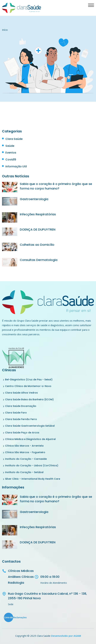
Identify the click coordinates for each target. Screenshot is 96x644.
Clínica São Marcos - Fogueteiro (25, 452)
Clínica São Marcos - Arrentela (24, 446)
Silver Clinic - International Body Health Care (33, 479)
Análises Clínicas (21, 577)
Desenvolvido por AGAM (66, 636)
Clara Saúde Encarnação (21, 406)
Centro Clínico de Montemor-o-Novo (28, 386)
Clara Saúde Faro (16, 413)
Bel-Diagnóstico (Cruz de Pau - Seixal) (29, 380)
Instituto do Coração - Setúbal (24, 472)
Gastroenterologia (34, 199)
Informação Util (16, 166)
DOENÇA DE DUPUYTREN (38, 229)
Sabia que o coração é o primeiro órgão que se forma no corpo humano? (56, 186)
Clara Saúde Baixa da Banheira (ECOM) (29, 399)
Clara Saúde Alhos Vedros (21, 393)
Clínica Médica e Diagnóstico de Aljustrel (30, 439)
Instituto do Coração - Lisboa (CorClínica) (32, 465)
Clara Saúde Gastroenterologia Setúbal (30, 426)
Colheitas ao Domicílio (37, 245)
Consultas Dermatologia (39, 260)
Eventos (11, 153)
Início (5, 30)
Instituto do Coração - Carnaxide (26, 459)
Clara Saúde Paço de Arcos (22, 433)
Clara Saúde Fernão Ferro (21, 419)
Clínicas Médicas (21, 571)
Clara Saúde (14, 139)
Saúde (10, 146)
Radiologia (16, 583)
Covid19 (11, 160)
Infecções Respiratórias (38, 214)
